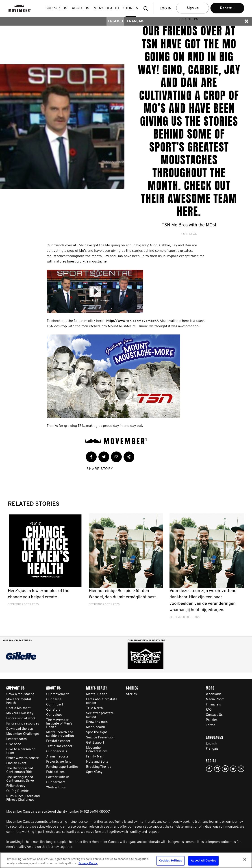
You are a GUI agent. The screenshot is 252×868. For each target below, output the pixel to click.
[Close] (245, 859)
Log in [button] (165, 9)
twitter (233, 769)
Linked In (241, 769)
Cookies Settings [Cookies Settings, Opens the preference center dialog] (171, 861)
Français (136, 21)
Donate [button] (227, 10)
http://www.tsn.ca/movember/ (132, 321)
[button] (147, 8)
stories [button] (131, 8)
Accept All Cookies (203, 861)
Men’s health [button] (106, 8)
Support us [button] (56, 8)
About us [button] (80, 8)
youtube (225, 769)
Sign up (193, 8)
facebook (209, 769)
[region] (126, 860)
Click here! (217, 769)
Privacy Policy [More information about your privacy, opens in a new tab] (88, 863)
